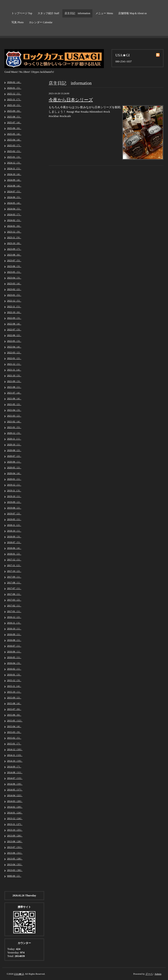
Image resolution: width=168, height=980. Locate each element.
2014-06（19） (15, 784)
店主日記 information (77, 13)
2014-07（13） (15, 778)
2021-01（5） (14, 427)
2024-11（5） (14, 168)
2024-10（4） (14, 174)
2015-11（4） (14, 686)
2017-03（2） (14, 600)
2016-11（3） (14, 623)
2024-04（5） (14, 209)
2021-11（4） (14, 370)
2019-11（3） (14, 490)
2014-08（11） (15, 772)
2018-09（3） (14, 536)
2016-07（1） (14, 646)
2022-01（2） (14, 358)
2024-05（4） (14, 203)
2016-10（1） (14, 628)
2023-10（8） (14, 243)
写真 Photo (18, 22)
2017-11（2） (14, 565)
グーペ (149, 974)
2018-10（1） (14, 531)
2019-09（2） (14, 502)
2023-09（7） (14, 249)
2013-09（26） (15, 836)
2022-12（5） (14, 301)
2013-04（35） (15, 864)
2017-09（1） (14, 577)
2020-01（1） (14, 479)
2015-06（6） (14, 715)
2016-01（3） (14, 674)
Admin (158, 974)
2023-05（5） (14, 272)
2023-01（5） (14, 295)
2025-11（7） (14, 99)
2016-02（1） (14, 669)
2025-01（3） (14, 157)
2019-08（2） (14, 508)
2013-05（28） (15, 859)
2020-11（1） (14, 439)
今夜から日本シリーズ (71, 100)
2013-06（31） (15, 853)
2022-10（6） (14, 312)
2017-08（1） (14, 582)
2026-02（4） (14, 82)
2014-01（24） (15, 813)
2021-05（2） (14, 404)
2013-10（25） (15, 830)
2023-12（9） (14, 232)
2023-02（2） (14, 289)
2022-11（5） (14, 306)
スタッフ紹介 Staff (48, 13)
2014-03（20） (15, 801)
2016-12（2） (14, 617)
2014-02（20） (15, 807)
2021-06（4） (14, 398)
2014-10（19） (15, 761)
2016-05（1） (14, 657)
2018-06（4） (14, 548)
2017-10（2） (14, 571)
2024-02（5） (14, 220)
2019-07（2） (14, 513)
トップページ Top (22, 13)
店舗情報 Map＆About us (133, 13)
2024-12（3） (14, 163)
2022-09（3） (14, 318)
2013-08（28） (15, 841)
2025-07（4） (14, 122)
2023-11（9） (14, 237)
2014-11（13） (15, 755)
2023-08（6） (14, 255)
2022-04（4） (14, 347)
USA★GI (19, 974)
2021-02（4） (14, 421)
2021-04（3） (14, 410)
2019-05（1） (14, 519)
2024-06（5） (14, 197)
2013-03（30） (15, 870)
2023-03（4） (14, 283)
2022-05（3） (14, 341)
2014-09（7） (14, 767)
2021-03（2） (14, 416)
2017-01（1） (14, 611)
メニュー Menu (104, 13)
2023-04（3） (14, 278)
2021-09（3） (14, 381)
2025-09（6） (14, 111)
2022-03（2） (14, 352)
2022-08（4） (14, 324)
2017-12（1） (14, 559)
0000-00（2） (14, 876)
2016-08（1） (14, 640)
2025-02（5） (14, 151)
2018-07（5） (14, 542)
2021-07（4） (14, 393)
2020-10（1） (14, 444)
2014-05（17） (15, 790)
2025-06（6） (14, 128)
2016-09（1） (14, 634)
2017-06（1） (14, 594)
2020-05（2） (14, 467)
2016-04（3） (14, 663)
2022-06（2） (14, 335)
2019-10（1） (14, 496)
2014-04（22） (15, 795)
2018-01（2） (14, 554)
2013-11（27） (15, 824)
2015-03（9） (14, 732)
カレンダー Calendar (41, 22)
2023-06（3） (14, 266)
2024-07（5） (14, 191)
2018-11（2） (14, 525)
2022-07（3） (14, 329)
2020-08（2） (14, 450)
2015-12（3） (14, 680)
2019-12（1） (14, 485)
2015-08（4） (14, 703)
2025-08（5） (14, 117)
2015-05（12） (15, 721)
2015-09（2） (14, 698)
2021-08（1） (14, 387)
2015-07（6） (14, 709)
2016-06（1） (14, 651)
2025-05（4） (14, 134)
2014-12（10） (15, 749)
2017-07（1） (14, 588)
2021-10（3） (14, 375)
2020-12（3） (14, 433)
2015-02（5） (14, 738)
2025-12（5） (14, 94)
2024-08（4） (14, 186)
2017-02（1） (14, 605)
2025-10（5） (14, 105)
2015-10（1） (14, 692)
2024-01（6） (14, 226)
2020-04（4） (14, 473)
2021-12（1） (14, 364)
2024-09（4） (14, 180)
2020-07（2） (14, 456)
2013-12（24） (15, 818)
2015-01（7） (14, 744)
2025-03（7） (14, 145)
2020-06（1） (14, 462)
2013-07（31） (15, 847)
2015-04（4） (14, 726)
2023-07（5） (14, 260)
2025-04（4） (14, 140)
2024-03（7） (14, 214)
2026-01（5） (14, 88)
